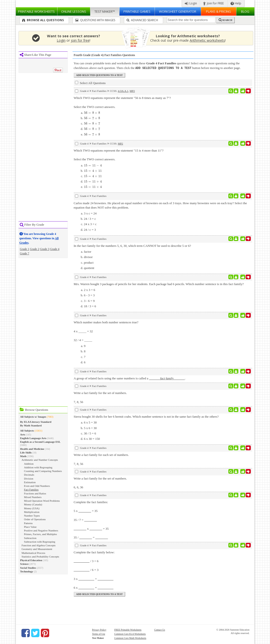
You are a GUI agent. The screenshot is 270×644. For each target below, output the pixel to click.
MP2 (132, 91)
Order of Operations (35, 519)
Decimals (29, 475)
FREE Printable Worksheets (128, 630)
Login (191, 3)
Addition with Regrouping (38, 467)
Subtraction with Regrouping (40, 542)
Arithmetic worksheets (207, 40)
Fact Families (31, 490)
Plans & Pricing (219, 11)
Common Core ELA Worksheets (130, 634)
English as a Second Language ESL (40, 442)
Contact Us (160, 630)
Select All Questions (90, 83)
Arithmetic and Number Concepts (40, 460)
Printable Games (137, 11)
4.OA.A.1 (123, 91)
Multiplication (32, 512)
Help (236, 3)
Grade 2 (35, 249)
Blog (245, 11)
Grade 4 (55, 249)
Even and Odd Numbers (37, 486)
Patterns (28, 523)
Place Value (30, 527)
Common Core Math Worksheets (130, 638)
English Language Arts (33, 438)
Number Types (32, 516)
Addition (29, 464)
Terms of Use (99, 634)
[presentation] (92, 112)
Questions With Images (95, 20)
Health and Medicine (32, 449)
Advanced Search (142, 20)
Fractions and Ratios (35, 493)
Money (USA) (32, 508)
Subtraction (30, 538)
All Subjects (27, 431)
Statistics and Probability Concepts (40, 557)
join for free (80, 40)
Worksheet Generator (178, 11)
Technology (27, 571)
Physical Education (31, 560)
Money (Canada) (33, 504)
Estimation (30, 482)
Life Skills (26, 452)
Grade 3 (45, 249)
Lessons (74, 11)
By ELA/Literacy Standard (36, 422)
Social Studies (28, 568)
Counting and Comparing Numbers (43, 471)
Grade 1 (25, 249)
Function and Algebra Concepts (39, 545)
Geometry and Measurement (37, 549)
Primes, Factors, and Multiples (41, 534)
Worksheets (36, 11)
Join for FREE (213, 3)
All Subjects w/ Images (33, 417)
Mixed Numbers (33, 497)
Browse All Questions (43, 20)
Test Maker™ (105, 11)
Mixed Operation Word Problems (42, 501)
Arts (23, 434)
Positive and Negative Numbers (41, 530)
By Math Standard (31, 425)
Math (23, 456)
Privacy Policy (99, 630)
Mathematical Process (33, 553)
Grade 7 (25, 253)
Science (24, 564)
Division (29, 479)
